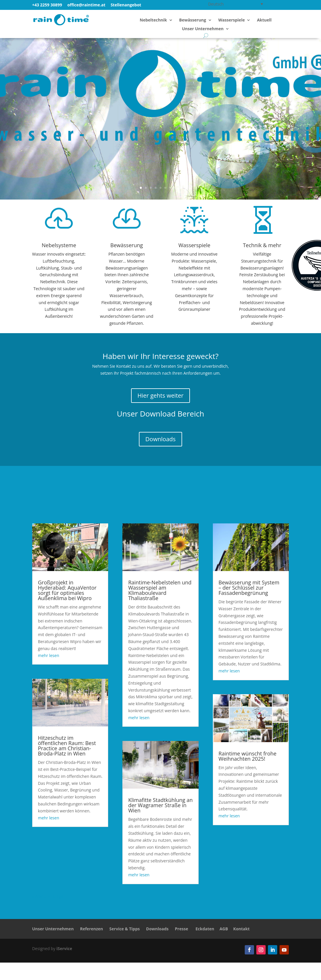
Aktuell (264, 20)
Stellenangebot (126, 5)
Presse (182, 929)
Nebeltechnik (153, 20)
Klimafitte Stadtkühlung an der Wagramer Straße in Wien (160, 805)
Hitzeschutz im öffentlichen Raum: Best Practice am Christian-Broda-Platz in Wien (67, 746)
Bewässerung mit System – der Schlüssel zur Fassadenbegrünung (249, 588)
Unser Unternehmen (203, 29)
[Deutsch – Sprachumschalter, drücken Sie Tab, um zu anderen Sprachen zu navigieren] (235, 4)
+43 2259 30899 (47, 5)
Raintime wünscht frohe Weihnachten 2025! (248, 756)
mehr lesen (49, 655)
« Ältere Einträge (48, 896)
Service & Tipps (125, 929)
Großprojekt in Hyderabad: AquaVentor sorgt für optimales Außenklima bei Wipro (67, 590)
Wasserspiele (232, 20)
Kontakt (241, 929)
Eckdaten (205, 929)
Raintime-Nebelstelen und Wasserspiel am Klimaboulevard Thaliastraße (160, 590)
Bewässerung (193, 20)
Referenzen (91, 929)
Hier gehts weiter (160, 395)
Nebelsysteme (59, 245)
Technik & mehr (262, 245)
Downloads (160, 439)
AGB (224, 929)
